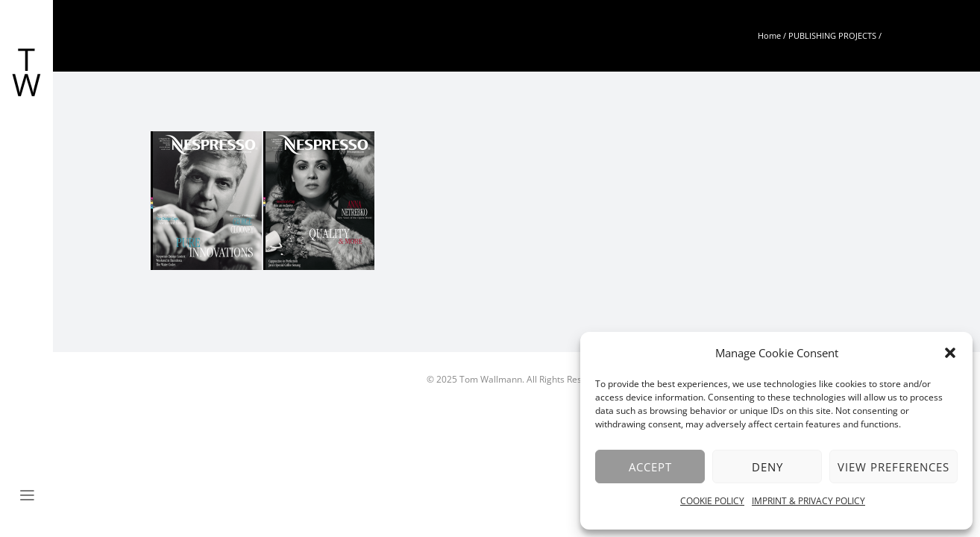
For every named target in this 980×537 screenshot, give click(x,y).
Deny (767, 467)
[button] (950, 353)
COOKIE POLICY (712, 501)
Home (769, 35)
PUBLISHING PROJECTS (832, 35)
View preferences (893, 467)
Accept (650, 467)
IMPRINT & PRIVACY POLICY (808, 501)
